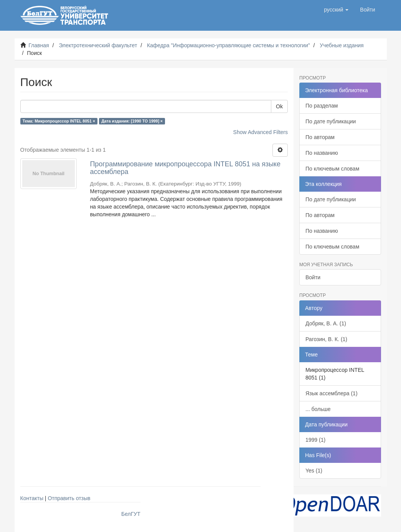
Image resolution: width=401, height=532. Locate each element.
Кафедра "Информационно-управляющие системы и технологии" (229, 45)
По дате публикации (331, 121)
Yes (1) (314, 471)
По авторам (320, 137)
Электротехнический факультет (98, 45)
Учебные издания (342, 45)
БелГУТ (131, 514)
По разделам (322, 106)
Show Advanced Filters (261, 132)
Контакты (32, 498)
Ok (279, 106)
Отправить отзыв (69, 498)
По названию (322, 153)
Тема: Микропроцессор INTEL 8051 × (59, 121)
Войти (313, 277)
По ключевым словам (332, 169)
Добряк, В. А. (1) (326, 323)
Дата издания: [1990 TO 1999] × (132, 121)
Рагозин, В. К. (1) (326, 339)
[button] (336, 10)
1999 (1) (315, 440)
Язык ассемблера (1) (332, 393)
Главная (39, 45)
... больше (318, 409)
